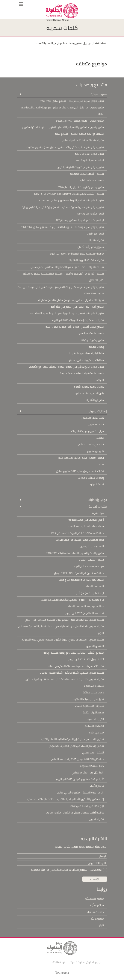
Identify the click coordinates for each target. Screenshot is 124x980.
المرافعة (99, 380)
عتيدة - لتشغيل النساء (91, 560)
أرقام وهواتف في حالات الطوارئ (86, 520)
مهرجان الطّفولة (95, 400)
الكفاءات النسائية (94, 726)
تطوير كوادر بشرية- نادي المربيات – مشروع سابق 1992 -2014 (71, 201)
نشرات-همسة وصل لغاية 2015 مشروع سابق (80, 471)
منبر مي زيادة (96, 733)
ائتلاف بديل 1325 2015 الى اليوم (86, 659)
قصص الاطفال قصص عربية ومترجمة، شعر (81, 458)
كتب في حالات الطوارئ (91, 444)
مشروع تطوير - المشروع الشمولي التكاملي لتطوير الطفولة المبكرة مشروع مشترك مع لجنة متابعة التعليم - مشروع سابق (63, 131)
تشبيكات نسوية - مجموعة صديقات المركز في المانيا (76, 666)
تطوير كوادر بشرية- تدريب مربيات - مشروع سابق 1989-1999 (72, 101)
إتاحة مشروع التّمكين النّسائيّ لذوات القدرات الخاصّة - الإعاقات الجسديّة (65, 799)
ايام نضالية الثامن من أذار (90, 593)
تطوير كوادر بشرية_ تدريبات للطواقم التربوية (80, 167)
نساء (101, 465)
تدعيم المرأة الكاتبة (93, 713)
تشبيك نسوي (96, 819)
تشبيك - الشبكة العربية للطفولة (86, 260)
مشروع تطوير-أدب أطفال (91, 247)
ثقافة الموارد (97, 485)
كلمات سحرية (62, 28)
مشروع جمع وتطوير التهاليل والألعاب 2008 (81, 187)
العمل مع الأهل (96, 234)
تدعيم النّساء (97, 786)
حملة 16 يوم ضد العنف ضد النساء (86, 607)
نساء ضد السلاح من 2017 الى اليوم (85, 613)
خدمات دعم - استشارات (91, 181)
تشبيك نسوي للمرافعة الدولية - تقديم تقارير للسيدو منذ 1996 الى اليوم (65, 620)
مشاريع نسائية (98, 506)
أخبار (101, 925)
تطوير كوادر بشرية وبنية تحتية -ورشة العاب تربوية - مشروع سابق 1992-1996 (63, 227)
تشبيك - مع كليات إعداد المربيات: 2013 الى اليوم (78, 320)
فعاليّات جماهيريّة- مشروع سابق (86, 360)
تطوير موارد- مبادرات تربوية (89, 154)
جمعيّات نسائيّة (96, 912)
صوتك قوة (98, 513)
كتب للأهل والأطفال (93, 418)
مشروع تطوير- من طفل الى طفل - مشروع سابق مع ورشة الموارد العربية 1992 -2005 (62, 111)
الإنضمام (95, 879)
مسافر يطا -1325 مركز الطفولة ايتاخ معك (81, 580)
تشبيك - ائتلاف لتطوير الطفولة (87, 174)
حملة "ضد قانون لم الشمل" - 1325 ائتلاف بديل (79, 573)
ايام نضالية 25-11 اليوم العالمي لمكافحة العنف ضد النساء (72, 600)
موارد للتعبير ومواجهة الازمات (88, 431)
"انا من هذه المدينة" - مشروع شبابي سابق (80, 793)
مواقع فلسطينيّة (95, 899)
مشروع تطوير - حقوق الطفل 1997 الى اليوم (80, 121)
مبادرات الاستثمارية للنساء (89, 706)
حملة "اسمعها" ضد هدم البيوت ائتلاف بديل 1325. (77, 533)
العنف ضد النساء (95, 586)
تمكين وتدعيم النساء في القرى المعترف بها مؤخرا (76, 746)
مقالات (100, 438)
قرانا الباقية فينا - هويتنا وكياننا (86, 353)
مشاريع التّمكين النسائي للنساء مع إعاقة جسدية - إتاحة (74, 653)
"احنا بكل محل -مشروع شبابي (88, 773)
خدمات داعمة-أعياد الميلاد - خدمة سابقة (82, 373)
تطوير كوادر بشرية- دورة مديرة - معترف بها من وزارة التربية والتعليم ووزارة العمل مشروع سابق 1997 (63, 210)
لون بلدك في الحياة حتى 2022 (87, 806)
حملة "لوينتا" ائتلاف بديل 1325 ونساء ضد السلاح (78, 759)
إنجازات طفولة (96, 347)
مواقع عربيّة (97, 919)
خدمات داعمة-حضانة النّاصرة (89, 387)
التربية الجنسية (96, 719)
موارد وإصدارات (97, 500)
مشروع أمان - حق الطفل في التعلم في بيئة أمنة (77, 307)
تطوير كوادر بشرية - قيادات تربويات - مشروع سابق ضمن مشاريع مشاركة (65, 147)
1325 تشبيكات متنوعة (92, 766)
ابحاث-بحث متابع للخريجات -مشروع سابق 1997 (79, 220)
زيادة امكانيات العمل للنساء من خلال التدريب (80, 540)
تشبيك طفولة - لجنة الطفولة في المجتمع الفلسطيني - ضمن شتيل (67, 267)
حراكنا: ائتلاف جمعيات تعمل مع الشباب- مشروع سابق (75, 813)
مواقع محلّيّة (97, 905)
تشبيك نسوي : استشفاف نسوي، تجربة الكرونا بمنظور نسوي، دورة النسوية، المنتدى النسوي (63, 643)
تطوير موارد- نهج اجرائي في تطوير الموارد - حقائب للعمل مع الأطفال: (66, 367)
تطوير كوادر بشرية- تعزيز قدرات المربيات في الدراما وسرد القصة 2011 (67, 313)
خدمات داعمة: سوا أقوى (91, 333)
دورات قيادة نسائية (93, 693)
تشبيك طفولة (96, 240)
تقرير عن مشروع (95, 451)
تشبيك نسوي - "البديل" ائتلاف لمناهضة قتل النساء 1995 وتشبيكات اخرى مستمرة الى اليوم (64, 683)
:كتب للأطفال (97, 280)
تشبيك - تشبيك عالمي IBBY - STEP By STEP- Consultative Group (69, 194)
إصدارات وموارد (97, 411)
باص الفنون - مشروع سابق (89, 394)
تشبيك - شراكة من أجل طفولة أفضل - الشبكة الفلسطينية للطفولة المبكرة (63, 274)
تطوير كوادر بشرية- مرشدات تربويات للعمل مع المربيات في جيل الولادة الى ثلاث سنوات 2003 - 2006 (61, 290)
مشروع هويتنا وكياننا (92, 340)
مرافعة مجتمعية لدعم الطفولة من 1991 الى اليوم (77, 254)
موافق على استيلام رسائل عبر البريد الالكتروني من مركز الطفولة (66, 870)
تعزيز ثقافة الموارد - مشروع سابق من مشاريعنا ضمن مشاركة (71, 300)
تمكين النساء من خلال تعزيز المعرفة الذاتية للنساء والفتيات (72, 739)
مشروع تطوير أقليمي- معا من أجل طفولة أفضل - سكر (75, 327)
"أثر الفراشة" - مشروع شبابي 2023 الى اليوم (80, 779)
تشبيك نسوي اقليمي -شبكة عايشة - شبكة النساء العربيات (72, 673)
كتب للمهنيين (96, 424)
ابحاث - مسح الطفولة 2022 (89, 161)
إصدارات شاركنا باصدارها (91, 478)
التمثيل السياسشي (93, 753)
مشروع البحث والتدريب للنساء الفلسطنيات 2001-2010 (75, 553)
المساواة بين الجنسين (92, 546)
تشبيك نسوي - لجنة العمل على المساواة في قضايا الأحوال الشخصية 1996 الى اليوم (61, 630)
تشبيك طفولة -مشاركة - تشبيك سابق (83, 140)
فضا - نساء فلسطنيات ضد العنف (86, 526)
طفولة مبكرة (99, 94)
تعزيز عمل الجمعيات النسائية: (88, 699)
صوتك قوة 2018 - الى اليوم (89, 566)
